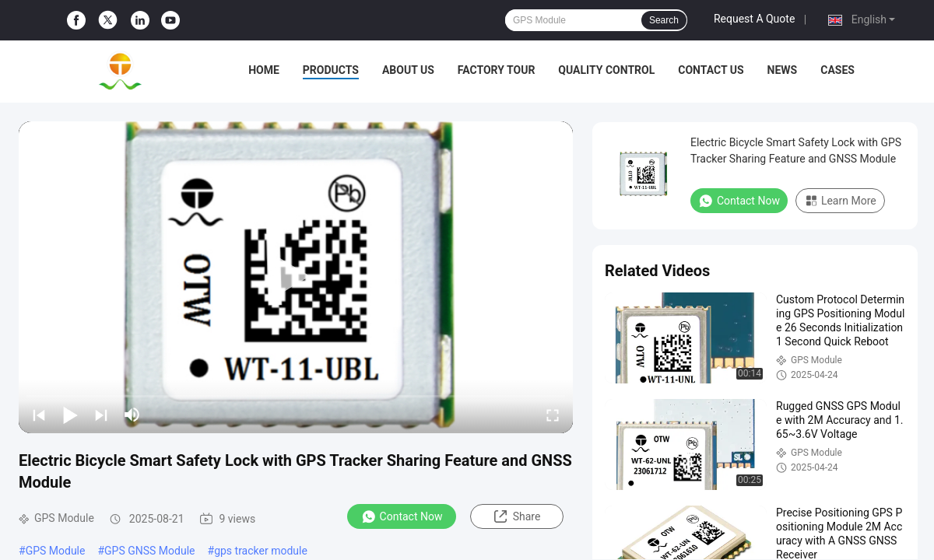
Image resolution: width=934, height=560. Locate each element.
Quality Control (606, 70)
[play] (296, 277)
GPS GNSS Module (149, 551)
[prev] (39, 415)
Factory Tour (497, 70)
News (783, 70)
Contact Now (402, 516)
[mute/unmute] (132, 415)
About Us (408, 70)
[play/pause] (70, 415)
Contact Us (711, 70)
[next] (101, 415)
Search (664, 20)
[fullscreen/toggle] (553, 415)
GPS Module (56, 551)
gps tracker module (261, 551)
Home (264, 70)
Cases (837, 70)
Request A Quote (754, 19)
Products (331, 70)
